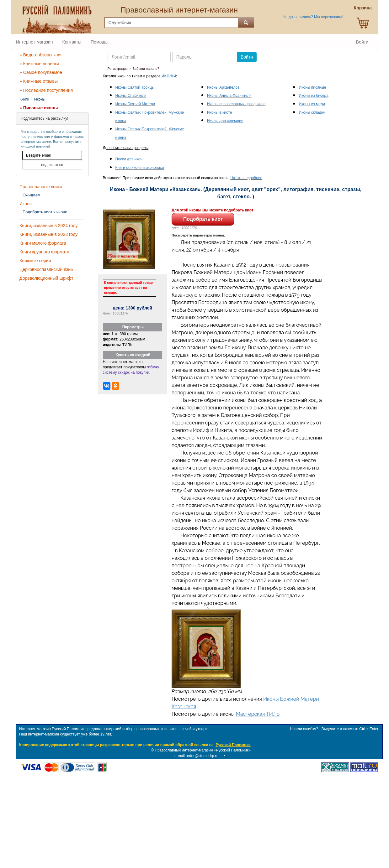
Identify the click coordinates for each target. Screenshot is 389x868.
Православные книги (41, 187)
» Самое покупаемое (41, 72)
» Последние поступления (46, 90)
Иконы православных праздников (236, 104)
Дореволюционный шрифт (46, 278)
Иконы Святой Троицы (135, 87)
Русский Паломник (233, 745)
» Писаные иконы (39, 108)
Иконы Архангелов (223, 87)
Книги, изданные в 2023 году (48, 234)
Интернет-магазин (35, 42)
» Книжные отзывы (39, 81)
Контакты (72, 42)
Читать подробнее (247, 178)
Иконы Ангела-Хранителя (229, 96)
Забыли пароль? (146, 69)
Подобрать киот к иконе (45, 212)
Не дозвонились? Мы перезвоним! (313, 17)
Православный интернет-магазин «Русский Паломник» (203, 750)
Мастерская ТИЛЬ (258, 714)
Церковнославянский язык (46, 269)
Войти (362, 42)
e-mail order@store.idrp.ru (196, 756)
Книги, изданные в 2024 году (48, 226)
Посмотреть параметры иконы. (198, 235)
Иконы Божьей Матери (135, 104)
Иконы (40, 99)
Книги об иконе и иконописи (140, 168)
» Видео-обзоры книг (41, 55)
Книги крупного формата (44, 252)
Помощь (99, 42)
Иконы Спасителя (131, 96)
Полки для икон (129, 159)
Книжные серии (35, 261)
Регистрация (118, 69)
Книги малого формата (43, 243)
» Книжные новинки (39, 64)
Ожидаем (32, 195)
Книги (24, 99)
